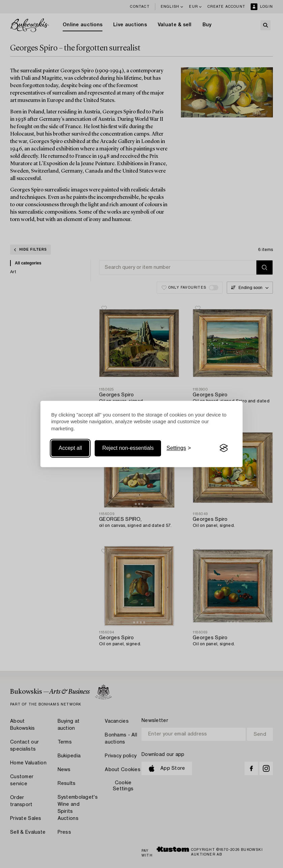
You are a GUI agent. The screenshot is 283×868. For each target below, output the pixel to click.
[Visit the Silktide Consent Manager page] (224, 448)
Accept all (70, 448)
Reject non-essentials (128, 448)
